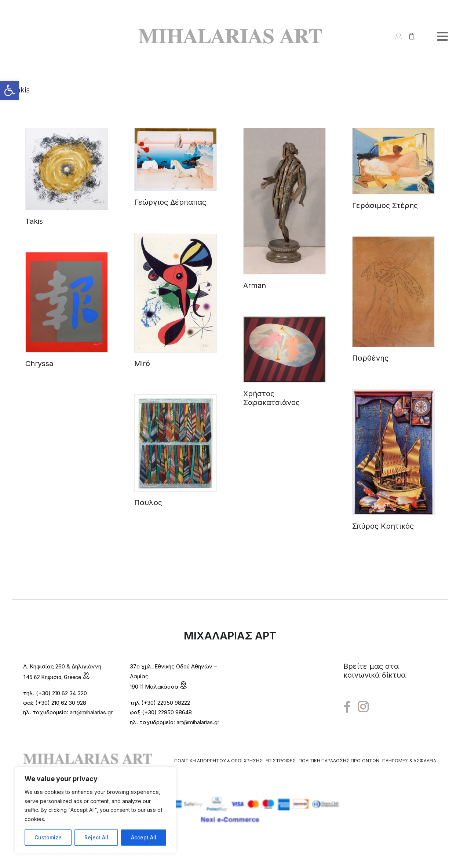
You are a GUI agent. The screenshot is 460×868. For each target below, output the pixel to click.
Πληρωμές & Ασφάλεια (409, 761)
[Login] (395, 36)
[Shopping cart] (408, 36)
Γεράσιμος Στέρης (385, 205)
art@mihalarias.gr (91, 712)
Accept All (144, 837)
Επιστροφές (281, 761)
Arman (255, 285)
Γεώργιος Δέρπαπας (170, 202)
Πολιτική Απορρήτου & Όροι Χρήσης (218, 761)
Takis (34, 221)
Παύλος (148, 503)
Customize (48, 837)
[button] (10, 90)
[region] (95, 810)
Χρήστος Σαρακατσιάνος (271, 398)
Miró (142, 364)
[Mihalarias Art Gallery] (230, 36)
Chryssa (39, 364)
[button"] (347, 707)
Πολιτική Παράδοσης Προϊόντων (339, 761)
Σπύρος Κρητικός (383, 526)
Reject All (96, 837)
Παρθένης (370, 358)
